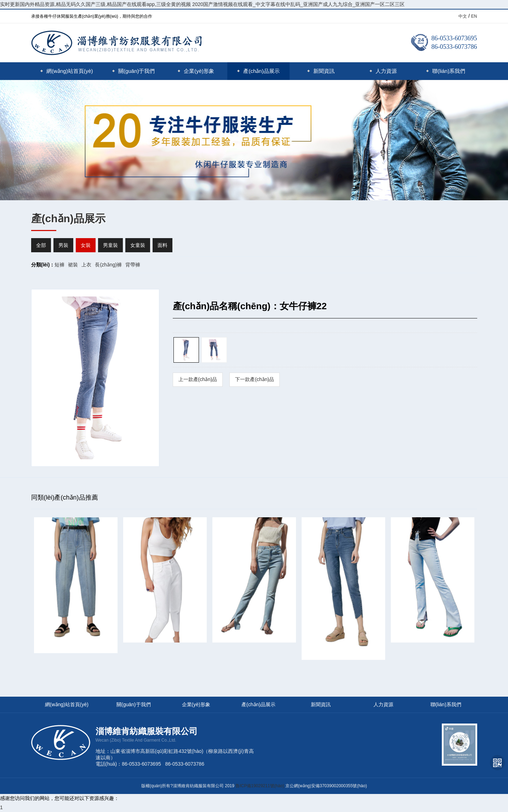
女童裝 (138, 245)
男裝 (63, 245)
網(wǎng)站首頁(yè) (67, 71)
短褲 (59, 265)
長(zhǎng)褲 (108, 265)
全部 (41, 245)
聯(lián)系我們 (446, 71)
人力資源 (383, 71)
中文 (463, 16)
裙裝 (73, 265)
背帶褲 (133, 265)
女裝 (86, 245)
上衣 (86, 265)
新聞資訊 (321, 71)
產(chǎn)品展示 (258, 71)
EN (474, 16)
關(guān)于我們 (133, 71)
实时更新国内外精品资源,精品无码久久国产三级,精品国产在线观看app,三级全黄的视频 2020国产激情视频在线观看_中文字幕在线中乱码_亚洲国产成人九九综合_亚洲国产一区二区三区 (202, 4)
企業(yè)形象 (196, 71)
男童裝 (110, 245)
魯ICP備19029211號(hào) (260, 786)
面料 (162, 245)
